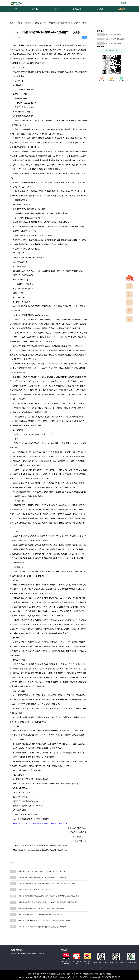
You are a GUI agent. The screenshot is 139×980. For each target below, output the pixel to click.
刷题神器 (23, 954)
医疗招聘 (29, 23)
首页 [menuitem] (15, 9)
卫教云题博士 (41, 954)
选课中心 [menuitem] (36, 9)
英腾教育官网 (15, 954)
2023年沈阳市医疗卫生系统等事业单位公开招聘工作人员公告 (65, 23)
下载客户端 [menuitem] (77, 9)
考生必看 (38, 23)
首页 (12, 23)
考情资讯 (120, 9)
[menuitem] (122, 9)
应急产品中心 (32, 954)
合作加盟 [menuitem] (100, 9)
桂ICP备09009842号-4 (65, 977)
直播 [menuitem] (56, 9)
